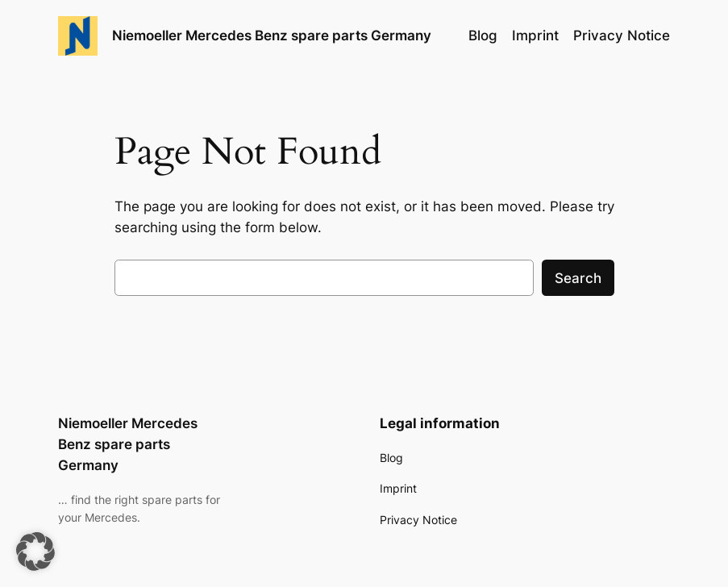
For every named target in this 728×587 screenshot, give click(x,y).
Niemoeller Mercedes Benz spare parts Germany (272, 35)
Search (578, 278)
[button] (35, 552)
